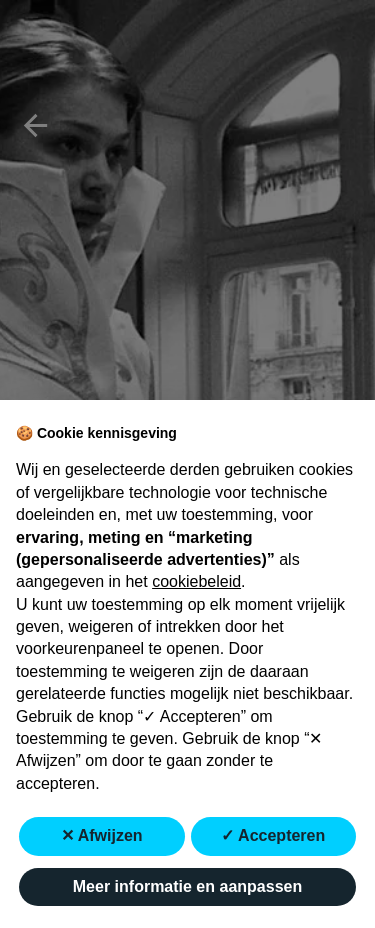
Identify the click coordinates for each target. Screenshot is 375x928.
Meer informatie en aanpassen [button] (187, 886)
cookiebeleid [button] (196, 581)
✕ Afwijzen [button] (102, 835)
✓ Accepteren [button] (273, 835)
